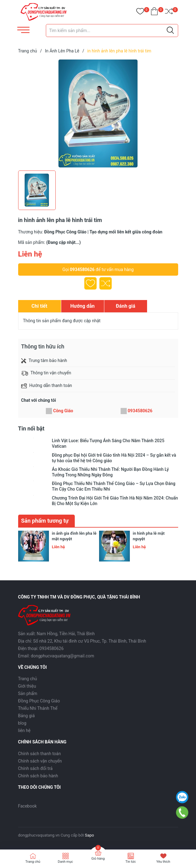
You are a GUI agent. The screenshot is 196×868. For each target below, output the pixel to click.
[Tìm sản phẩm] (112, 31)
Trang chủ (28, 679)
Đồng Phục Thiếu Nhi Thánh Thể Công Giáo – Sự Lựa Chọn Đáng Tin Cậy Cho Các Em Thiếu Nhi (114, 486)
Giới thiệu (27, 686)
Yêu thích (163, 862)
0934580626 (82, 269)
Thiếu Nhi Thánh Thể (38, 708)
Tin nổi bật (31, 428)
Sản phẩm (28, 693)
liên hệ (24, 730)
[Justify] (170, 31)
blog (22, 723)
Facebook (28, 806)
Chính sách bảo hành (38, 776)
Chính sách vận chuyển (40, 761)
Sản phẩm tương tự (45, 521)
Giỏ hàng (98, 859)
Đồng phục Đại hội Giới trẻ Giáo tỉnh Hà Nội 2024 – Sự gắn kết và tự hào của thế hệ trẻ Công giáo (114, 458)
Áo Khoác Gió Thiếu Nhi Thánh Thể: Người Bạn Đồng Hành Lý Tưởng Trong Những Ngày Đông (110, 472)
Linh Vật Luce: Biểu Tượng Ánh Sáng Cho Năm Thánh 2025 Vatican (108, 443)
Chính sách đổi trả (35, 768)
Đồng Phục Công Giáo (39, 701)
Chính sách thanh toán (40, 754)
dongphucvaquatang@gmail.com (62, 656)
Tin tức (130, 862)
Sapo (90, 835)
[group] (98, 113)
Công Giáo (63, 411)
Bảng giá (26, 716)
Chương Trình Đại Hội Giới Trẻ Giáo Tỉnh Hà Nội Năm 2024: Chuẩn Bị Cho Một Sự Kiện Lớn (115, 501)
